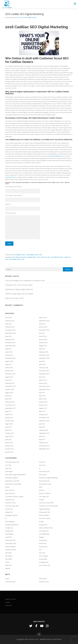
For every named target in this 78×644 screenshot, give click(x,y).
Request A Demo (11, 599)
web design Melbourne (55, 156)
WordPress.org (44, 582)
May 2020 (8, 364)
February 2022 (10, 339)
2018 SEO (42, 462)
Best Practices (10, 490)
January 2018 (43, 402)
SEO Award (9, 556)
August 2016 (9, 424)
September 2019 (44, 374)
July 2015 (42, 436)
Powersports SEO (11, 543)
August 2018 (9, 393)
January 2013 (9, 452)
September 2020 (44, 358)
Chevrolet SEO (10, 500)
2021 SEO (42, 465)
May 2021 (8, 349)
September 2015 (44, 433)
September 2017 (10, 408)
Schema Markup (10, 547)
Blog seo (42, 490)
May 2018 (42, 396)
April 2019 (8, 380)
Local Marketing (44, 534)
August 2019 (9, 377)
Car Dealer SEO (44, 497)
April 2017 (42, 411)
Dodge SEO (9, 512)
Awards (8, 602)
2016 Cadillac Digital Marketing (24, 257)
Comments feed (10, 582)
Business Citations (45, 493)
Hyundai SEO (9, 531)
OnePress (43, 639)
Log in (7, 579)
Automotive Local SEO (12, 481)
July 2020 (42, 361)
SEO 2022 (42, 553)
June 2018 (8, 396)
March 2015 (9, 443)
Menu (75, 4)
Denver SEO (9, 509)
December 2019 (44, 371)
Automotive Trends (45, 484)
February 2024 (10, 321)
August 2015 (9, 436)
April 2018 (8, 399)
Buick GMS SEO (10, 493)
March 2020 (9, 368)
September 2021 (10, 346)
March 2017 (9, 414)
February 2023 (10, 327)
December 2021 (10, 343)
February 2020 (44, 368)
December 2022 (10, 330)
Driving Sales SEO (45, 512)
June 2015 (8, 439)
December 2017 (10, 405)
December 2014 (44, 446)
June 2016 (8, 427)
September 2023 (44, 321)
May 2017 (8, 411)
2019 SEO (8, 465)
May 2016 (42, 427)
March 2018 (43, 399)
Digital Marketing (44, 509)
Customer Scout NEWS (46, 503)
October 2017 (43, 405)
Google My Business (12, 525)
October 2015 (10, 433)
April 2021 (42, 349)
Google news (43, 525)
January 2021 (9, 355)
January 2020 (9, 371)
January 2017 (9, 418)
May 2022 (8, 336)
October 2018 (10, 389)
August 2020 (9, 361)
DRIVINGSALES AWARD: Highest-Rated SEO (19, 289)
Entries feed (43, 579)
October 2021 (43, 343)
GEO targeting (10, 522)
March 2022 (43, 336)
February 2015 (44, 443)
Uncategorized (44, 562)
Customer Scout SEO (34, 255)
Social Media (43, 559)
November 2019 (10, 374)
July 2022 (42, 333)
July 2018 (42, 393)
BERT (41, 487)
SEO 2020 (8, 553)
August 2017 (43, 408)
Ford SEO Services (45, 518)
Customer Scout (30, 18)
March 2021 (9, 352)
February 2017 (44, 414)
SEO (40, 550)
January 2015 (9, 446)
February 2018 (10, 402)
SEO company (43, 556)
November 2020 (10, 358)
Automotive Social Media (13, 484)
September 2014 (44, 449)
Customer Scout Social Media (48, 506)
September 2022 (10, 333)
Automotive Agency (11, 478)
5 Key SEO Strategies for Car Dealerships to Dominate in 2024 (25, 281)
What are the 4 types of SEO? (15, 298)
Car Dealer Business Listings (14, 497)
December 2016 (44, 418)
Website (8, 568)
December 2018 (10, 386)
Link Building (9, 534)
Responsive (43, 543)
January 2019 (43, 383)
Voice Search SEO (45, 565)
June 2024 (8, 318)
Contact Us (9, 605)
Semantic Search (10, 550)
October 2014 (10, 449)
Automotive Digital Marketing (48, 478)
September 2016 (44, 421)
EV (6, 518)
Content (42, 500)
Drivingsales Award (11, 515)
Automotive (43, 475)
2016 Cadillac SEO (43, 257)
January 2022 (43, 339)
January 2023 (43, 327)
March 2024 (43, 318)
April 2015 (42, 439)
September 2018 (44, 389)
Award (7, 487)
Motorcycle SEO (10, 540)
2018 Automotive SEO (12, 462)
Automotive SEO (10, 177)
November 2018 (44, 386)
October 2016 (10, 421)
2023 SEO (8, 468)
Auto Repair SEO (44, 471)
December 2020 (44, 355)
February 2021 (44, 352)
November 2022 (44, 330)
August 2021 (43, 346)
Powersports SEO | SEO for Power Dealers (19, 285)
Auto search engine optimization (15, 475)
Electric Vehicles (44, 515)
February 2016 (44, 430)
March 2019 (43, 380)
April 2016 (8, 430)
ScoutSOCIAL (43, 547)
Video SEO (8, 565)
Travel (7, 562)
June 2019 (42, 377)
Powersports (43, 540)
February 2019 (10, 383)
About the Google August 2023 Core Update (19, 294)
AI (40, 468)
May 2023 (8, 324)
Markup (41, 537)
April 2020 (42, 364)
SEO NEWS (9, 559)
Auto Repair (9, 471)
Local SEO (8, 537)
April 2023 (42, 324)
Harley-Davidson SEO (46, 528)
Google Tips (9, 528)
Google (41, 522)
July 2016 (42, 424)
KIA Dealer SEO (44, 531)
